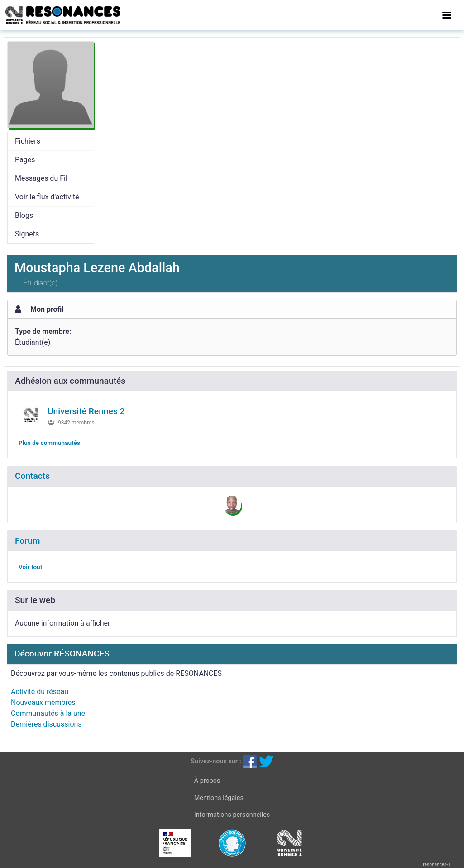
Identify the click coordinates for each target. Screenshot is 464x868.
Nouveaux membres (43, 702)
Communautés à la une (48, 713)
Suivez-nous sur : (216, 761)
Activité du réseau (40, 692)
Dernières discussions (46, 724)
